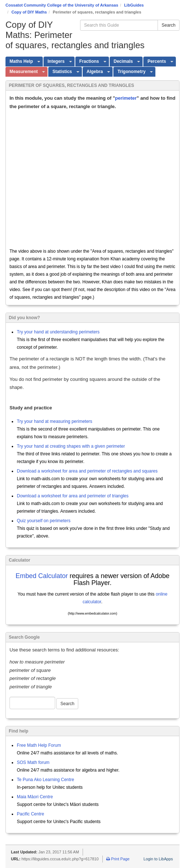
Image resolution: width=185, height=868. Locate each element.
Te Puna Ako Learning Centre (46, 780)
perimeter (126, 98)
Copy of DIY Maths (29, 12)
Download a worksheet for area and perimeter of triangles (73, 496)
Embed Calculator (41, 576)
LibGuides (134, 5)
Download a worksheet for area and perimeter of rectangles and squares (87, 471)
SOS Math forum (33, 762)
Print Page (118, 859)
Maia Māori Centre (35, 797)
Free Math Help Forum (39, 745)
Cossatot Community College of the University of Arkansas (62, 5)
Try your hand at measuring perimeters (54, 421)
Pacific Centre (31, 814)
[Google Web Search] (32, 703)
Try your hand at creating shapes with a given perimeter (71, 446)
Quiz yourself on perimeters (44, 521)
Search (169, 25)
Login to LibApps (158, 859)
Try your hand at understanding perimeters (58, 332)
